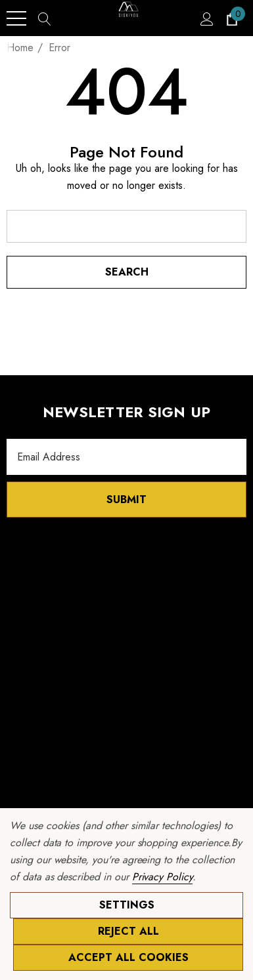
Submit (126, 500)
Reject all (128, 931)
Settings (127, 905)
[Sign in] (206, 18)
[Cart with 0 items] (231, 18)
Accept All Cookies (128, 957)
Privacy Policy (162, 877)
